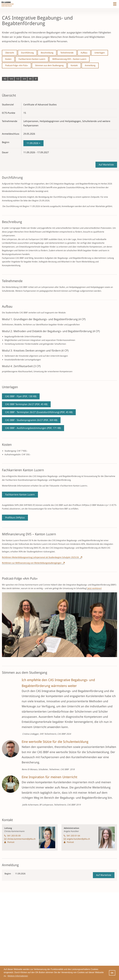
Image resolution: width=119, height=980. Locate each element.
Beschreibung (47, 53)
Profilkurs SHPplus (15, 518)
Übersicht (10, 53)
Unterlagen (100, 53)
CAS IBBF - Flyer (21, 396)
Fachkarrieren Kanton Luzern (32, 59)
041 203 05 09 (14, 836)
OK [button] (112, 973)
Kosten (8, 59)
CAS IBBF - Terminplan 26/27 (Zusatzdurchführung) (39, 412)
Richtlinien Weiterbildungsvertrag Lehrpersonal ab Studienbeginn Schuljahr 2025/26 (40, 557)
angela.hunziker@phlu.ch (78, 839)
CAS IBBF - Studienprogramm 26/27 (31, 420)
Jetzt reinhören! (94, 588)
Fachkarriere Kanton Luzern (20, 495)
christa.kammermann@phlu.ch (21, 839)
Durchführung (27, 53)
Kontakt (74, 65)
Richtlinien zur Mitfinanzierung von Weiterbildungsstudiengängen (32, 563)
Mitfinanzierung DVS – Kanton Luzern (69, 59)
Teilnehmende (67, 53)
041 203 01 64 (73, 836)
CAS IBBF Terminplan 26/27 (26, 404)
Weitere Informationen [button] (18, 976)
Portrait (11, 842)
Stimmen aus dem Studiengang (49, 65)
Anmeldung (90, 65)
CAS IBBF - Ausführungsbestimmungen (33, 428)
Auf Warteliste (106, 165)
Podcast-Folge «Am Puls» (17, 65)
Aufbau (84, 53)
